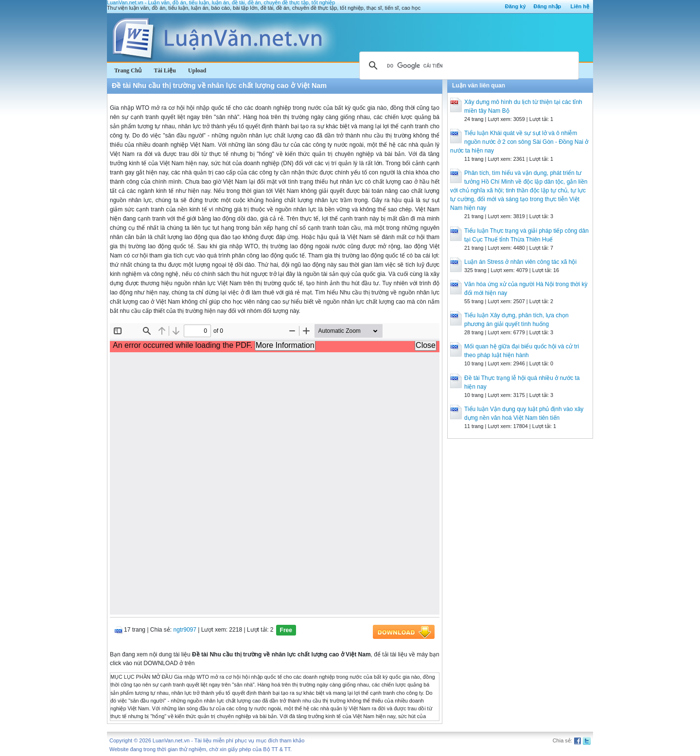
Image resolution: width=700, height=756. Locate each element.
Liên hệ (580, 6)
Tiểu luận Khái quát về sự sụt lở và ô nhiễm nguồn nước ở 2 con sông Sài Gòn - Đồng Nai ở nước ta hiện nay (519, 142)
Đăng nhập (548, 6)
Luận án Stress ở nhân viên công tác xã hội (520, 262)
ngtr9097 (185, 630)
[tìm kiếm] (468, 66)
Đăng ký (516, 6)
